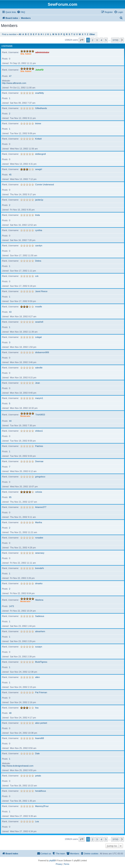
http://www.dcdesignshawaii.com (18, 766)
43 (10, 312)
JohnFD (40, 70)
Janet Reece (41, 291)
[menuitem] (21, 12)
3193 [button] (115, 40)
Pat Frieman (41, 692)
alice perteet (41, 723)
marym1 (39, 398)
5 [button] (106, 40)
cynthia (39, 230)
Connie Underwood (45, 184)
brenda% (40, 568)
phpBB (52, 861)
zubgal (38, 337)
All (20, 34)
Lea (37, 821)
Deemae (39, 461)
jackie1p (39, 200)
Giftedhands (41, 108)
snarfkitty (40, 93)
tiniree (38, 123)
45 (10, 175)
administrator (42, 52)
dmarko (39, 583)
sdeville (39, 368)
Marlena (39, 600)
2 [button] (92, 40)
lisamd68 (40, 738)
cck (37, 276)
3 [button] (97, 40)
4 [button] (101, 40)
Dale (38, 753)
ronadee (39, 538)
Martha (39, 522)
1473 (11, 606)
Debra (38, 261)
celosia (39, 492)
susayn (39, 647)
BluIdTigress (41, 662)
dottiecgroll (41, 154)
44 (10, 421)
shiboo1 (39, 431)
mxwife (39, 307)
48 (10, 713)
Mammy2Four (42, 806)
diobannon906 (42, 352)
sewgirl (39, 169)
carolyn (39, 246)
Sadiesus (40, 616)
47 (10, 76)
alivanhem (40, 631)
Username (7, 46)
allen (38, 677)
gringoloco (40, 477)
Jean (38, 383)
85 (10, 497)
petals (38, 776)
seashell (39, 322)
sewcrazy (40, 553)
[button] (82, 40)
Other (92, 34)
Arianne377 (41, 507)
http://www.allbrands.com (14, 83)
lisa (37, 708)
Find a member (9, 34)
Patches (39, 446)
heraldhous (41, 791)
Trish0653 (40, 415)
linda (38, 215)
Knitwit (38, 139)
